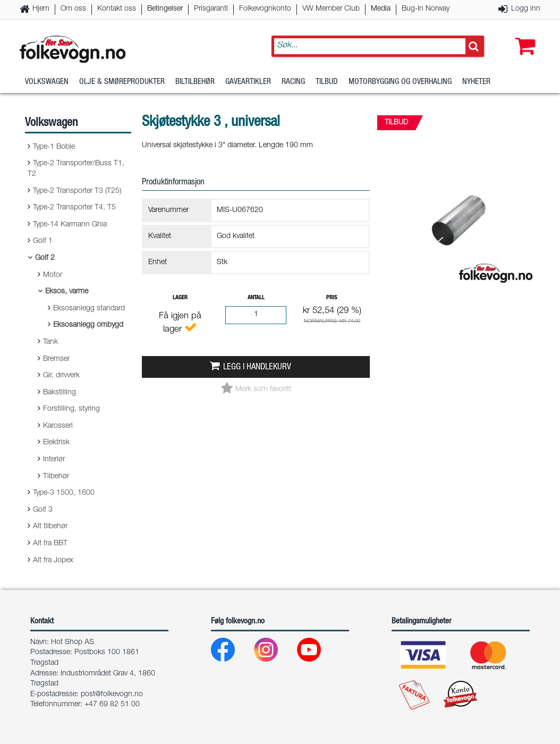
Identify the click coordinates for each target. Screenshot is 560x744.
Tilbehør (56, 477)
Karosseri (58, 426)
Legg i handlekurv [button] (257, 367)
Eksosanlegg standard (89, 309)
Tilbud (327, 82)
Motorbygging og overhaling (400, 82)
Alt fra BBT (50, 544)
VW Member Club (331, 9)
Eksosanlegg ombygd (88, 325)
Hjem (41, 9)
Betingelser (165, 9)
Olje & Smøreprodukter (122, 82)
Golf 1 (43, 241)
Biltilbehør (195, 82)
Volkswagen (47, 82)
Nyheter (476, 82)
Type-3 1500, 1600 (64, 493)
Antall (256, 298)
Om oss (73, 9)
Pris (332, 298)
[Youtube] (317, 652)
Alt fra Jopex (53, 561)
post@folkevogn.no (112, 695)
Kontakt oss (117, 9)
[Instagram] (274, 652)
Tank (50, 342)
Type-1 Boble (54, 147)
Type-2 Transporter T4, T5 (74, 208)
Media (381, 9)
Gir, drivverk (61, 376)
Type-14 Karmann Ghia (70, 225)
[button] (523, 36)
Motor (53, 275)
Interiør (54, 460)
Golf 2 (45, 258)
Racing (293, 82)
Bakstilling (60, 393)
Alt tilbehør (50, 527)
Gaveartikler (248, 82)
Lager (180, 298)
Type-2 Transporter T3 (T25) (77, 191)
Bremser (56, 359)
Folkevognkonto (265, 9)
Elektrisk (56, 443)
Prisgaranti (211, 9)
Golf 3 (43, 510)
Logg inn (526, 9)
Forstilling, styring (71, 409)
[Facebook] (231, 652)
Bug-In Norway (426, 9)
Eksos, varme (67, 292)
